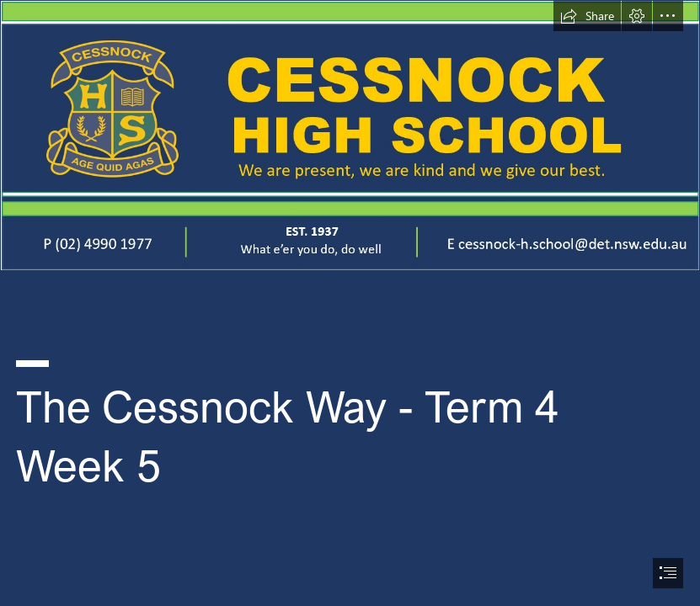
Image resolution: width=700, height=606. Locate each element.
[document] (350, 303)
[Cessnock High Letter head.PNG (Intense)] (350, 136)
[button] (587, 16)
